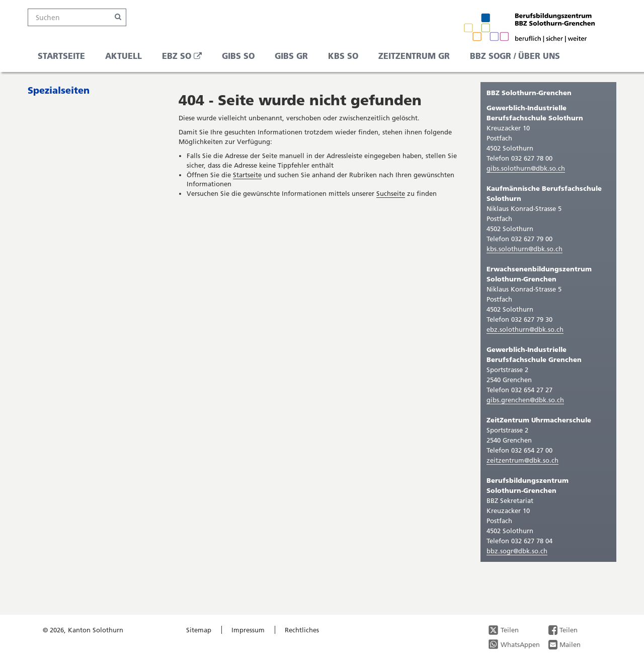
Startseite (61, 56)
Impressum (248, 630)
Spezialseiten (59, 90)
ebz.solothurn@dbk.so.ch (525, 329)
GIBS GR (291, 56)
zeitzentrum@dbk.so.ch (522, 460)
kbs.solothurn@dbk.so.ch (525, 249)
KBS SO (343, 56)
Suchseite (391, 193)
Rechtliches (302, 630)
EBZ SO (186, 58)
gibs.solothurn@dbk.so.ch (526, 168)
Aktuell (124, 56)
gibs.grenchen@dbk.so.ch (525, 400)
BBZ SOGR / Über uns (515, 56)
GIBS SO (238, 56)
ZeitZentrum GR (414, 56)
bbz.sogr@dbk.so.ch (517, 551)
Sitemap (199, 630)
